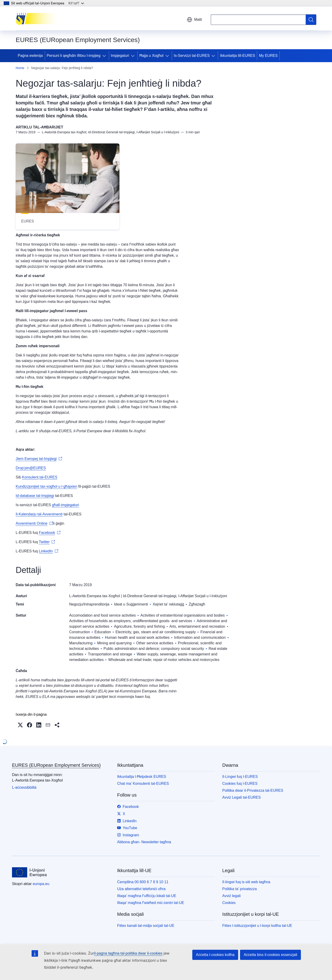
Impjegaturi (120, 56)
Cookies (229, 903)
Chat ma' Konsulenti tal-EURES (143, 784)
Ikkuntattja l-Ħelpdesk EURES (142, 777)
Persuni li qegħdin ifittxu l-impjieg (74, 56)
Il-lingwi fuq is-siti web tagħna (246, 882)
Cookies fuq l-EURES (240, 784)
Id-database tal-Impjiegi (35, 496)
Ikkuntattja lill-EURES (237, 56)
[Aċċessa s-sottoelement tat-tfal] (105, 56)
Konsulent (30, 477)
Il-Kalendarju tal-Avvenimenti (39, 514)
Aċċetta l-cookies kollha (215, 955)
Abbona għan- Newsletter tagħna (144, 842)
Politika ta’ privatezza (240, 889)
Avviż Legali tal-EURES (242, 797)
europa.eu (41, 884)
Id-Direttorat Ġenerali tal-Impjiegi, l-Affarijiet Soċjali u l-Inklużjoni (175, 596)
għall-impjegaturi (65, 505)
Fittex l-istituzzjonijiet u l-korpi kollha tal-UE (257, 926)
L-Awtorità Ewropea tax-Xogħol (95, 596)
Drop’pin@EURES (31, 468)
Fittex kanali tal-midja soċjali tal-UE (146, 926)
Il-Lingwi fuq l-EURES (240, 777)
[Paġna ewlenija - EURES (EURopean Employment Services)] (39, 18)
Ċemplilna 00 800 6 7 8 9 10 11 (143, 882)
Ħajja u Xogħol (151, 56)
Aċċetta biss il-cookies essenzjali (270, 955)
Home (20, 68)
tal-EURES (48, 477)
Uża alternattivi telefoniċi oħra (141, 889)
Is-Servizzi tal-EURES (192, 56)
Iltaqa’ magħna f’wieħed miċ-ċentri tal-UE (151, 903)
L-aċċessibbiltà (24, 787)
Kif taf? (76, 3)
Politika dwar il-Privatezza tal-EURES (253, 790)
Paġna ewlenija (30, 56)
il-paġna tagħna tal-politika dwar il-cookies (128, 953)
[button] (20, 725)
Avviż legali (231, 896)
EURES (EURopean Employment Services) (56, 765)
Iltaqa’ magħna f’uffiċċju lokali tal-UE (147, 896)
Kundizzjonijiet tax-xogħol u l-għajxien (46, 486)
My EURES (268, 56)
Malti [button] (194, 20)
